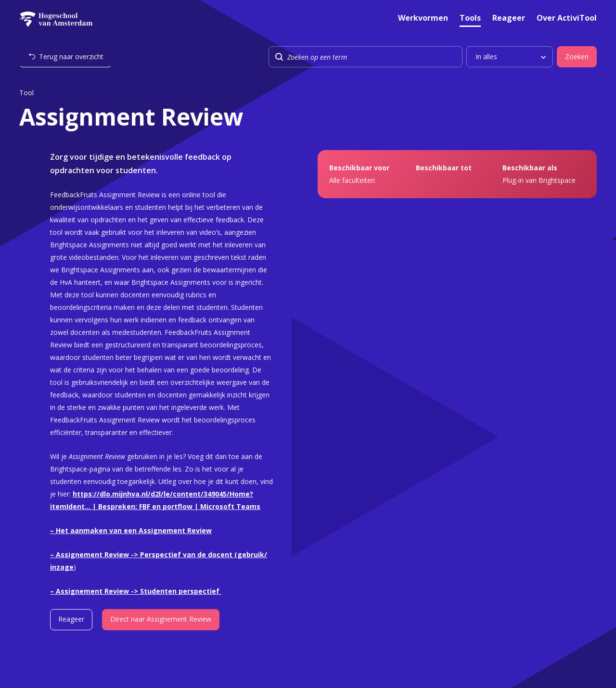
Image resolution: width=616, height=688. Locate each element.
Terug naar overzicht (71, 57)
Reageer (509, 19)
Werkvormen (423, 19)
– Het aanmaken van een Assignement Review (131, 530)
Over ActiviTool (567, 19)
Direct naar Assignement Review (161, 619)
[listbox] (510, 57)
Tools (470, 19)
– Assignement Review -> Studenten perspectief (136, 591)
